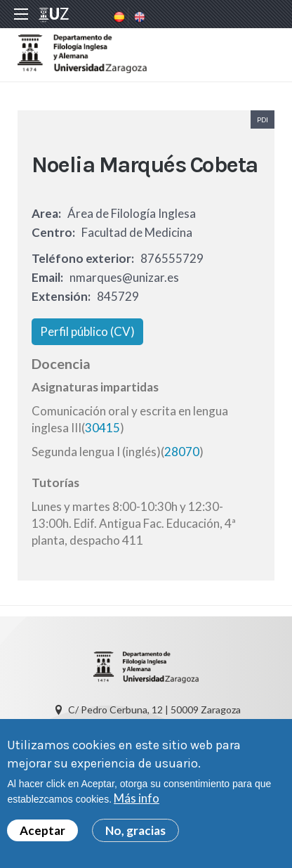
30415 (102, 428)
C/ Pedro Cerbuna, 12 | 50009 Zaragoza (154, 710)
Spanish (118, 17)
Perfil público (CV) (87, 331)
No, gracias (135, 831)
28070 (182, 452)
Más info (137, 799)
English (138, 17)
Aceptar (42, 831)
